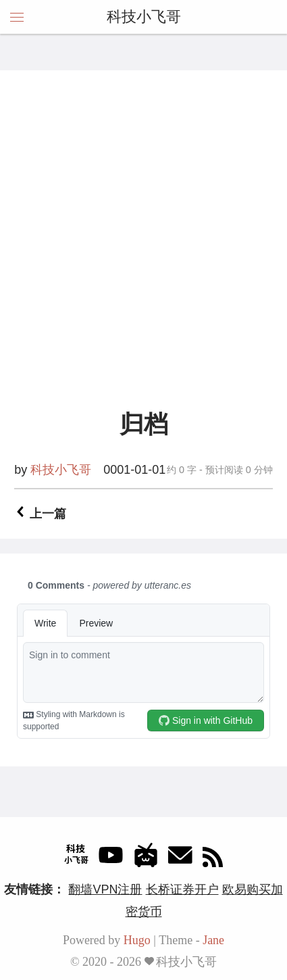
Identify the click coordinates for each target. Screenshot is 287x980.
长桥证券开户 (182, 889)
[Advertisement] (143, 252)
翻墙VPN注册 (105, 889)
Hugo (137, 940)
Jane (213, 940)
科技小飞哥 (144, 17)
